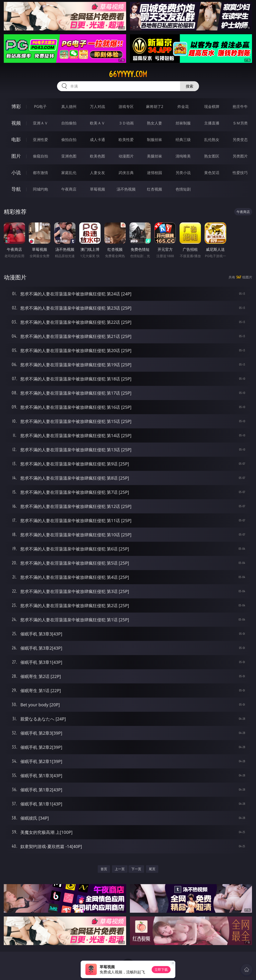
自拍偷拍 (69, 123)
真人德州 (69, 107)
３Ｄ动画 (126, 123)
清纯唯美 (183, 156)
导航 (16, 189)
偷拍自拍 (69, 140)
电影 (16, 139)
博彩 (16, 106)
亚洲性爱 (40, 140)
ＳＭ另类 (240, 123)
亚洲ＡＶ (40, 123)
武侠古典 (126, 173)
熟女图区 (212, 156)
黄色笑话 (212, 173)
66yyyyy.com (128, 74)
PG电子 (40, 107)
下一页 (136, 869)
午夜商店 (69, 189)
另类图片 (240, 156)
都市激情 (40, 173)
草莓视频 (97, 189)
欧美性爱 (126, 140)
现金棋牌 (212, 107)
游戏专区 (126, 107)
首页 (104, 869)
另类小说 (183, 173)
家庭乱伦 (69, 173)
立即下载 (161, 969)
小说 (16, 173)
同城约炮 (40, 189)
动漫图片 (126, 156)
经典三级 (183, 140)
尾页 (152, 869)
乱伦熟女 (212, 140)
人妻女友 (97, 173)
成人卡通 (97, 140)
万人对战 (97, 107)
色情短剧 (183, 189)
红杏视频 (154, 189)
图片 (16, 156)
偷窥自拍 (40, 156)
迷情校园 (154, 173)
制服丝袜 (154, 140)
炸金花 (183, 107)
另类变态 (240, 140)
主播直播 (212, 123)
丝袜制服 (183, 123)
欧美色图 (97, 156)
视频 (16, 123)
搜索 (190, 86)
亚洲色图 (69, 156)
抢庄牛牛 (240, 107)
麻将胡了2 (155, 107)
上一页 (120, 869)
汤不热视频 (126, 189)
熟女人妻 (154, 123)
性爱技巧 (240, 173)
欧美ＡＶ (97, 123)
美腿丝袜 (154, 156)
